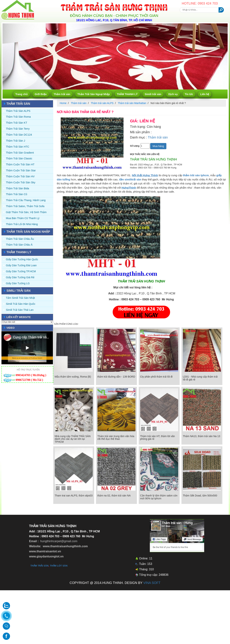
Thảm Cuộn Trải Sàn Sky (21, 182)
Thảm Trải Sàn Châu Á (19, 245)
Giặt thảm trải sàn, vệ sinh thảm (26, 212)
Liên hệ (205, 94)
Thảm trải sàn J (16, 141)
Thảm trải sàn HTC (18, 147)
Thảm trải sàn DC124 (19, 135)
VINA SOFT (152, 583)
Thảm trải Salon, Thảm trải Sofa (25, 206)
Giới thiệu (41, 94)
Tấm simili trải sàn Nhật (20, 298)
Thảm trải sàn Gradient (20, 153)
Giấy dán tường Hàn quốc (22, 259)
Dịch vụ (173, 94)
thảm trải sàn (39, 566)
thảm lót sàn (59, 566)
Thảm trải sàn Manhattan (132, 103)
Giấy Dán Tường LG (18, 283)
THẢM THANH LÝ (127, 94)
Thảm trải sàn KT (17, 123)
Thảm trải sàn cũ (17, 194)
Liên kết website (19, 317)
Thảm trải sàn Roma (18, 117)
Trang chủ (22, 94)
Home (63, 103)
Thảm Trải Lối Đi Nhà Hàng (22, 224)
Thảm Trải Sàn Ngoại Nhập (94, 94)
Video (11, 328)
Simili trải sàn (153, 94)
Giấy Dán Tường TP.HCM (21, 271)
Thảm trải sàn (62, 94)
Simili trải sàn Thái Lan (20, 310)
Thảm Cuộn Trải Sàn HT (20, 164)
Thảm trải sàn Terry (18, 129)
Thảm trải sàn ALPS (18, 111)
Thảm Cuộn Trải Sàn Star (21, 170)
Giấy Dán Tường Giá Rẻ (20, 277)
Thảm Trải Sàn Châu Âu (20, 239)
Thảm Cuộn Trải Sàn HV (20, 176)
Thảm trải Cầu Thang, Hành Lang (26, 200)
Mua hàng (158, 146)
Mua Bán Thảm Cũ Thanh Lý (23, 218)
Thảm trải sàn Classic (19, 158)
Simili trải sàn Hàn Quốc (21, 304)
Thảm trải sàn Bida (18, 188)
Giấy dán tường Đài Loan (21, 265)
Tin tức (189, 94)
